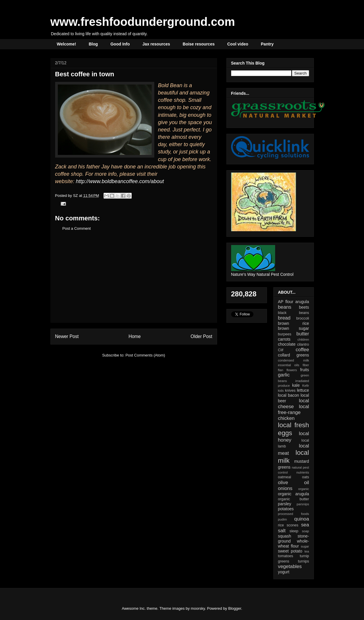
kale (296, 385)
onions (285, 488)
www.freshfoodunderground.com (143, 22)
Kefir (306, 386)
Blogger (235, 608)
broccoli (303, 318)
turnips (304, 561)
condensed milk (294, 360)
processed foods (294, 514)
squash (285, 536)
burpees (285, 334)
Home (135, 336)
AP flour (286, 302)
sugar (305, 546)
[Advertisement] (134, 281)
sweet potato (290, 551)
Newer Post (67, 336)
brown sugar (294, 328)
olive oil (294, 483)
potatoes (286, 509)
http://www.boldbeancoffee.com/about (120, 181)
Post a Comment (77, 228)
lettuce (303, 390)
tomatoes (286, 556)
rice (281, 525)
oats (306, 477)
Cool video (238, 44)
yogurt (284, 572)
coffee (302, 350)
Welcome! (67, 44)
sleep (294, 531)
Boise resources (199, 44)
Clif (281, 350)
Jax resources (156, 44)
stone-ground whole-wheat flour (294, 541)
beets (304, 307)
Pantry (267, 44)
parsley (285, 504)
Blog (93, 44)
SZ (76, 196)
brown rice (294, 323)
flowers (292, 370)
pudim (282, 519)
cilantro (303, 344)
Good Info (120, 44)
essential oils (289, 365)
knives (290, 391)
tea (307, 551)
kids (281, 391)
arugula (302, 302)
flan (281, 370)
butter (303, 334)
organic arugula (294, 494)
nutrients (303, 472)
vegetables (290, 566)
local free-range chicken (294, 412)
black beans (294, 313)
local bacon (289, 395)
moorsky (198, 608)
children (303, 339)
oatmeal (285, 477)
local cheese (294, 404)
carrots (284, 339)
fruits (304, 370)
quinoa (302, 519)
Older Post (202, 336)
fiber (306, 365)
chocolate (287, 344)
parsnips (303, 504)
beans (285, 307)
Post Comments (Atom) (145, 355)
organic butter (294, 499)
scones (292, 525)
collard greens (294, 355)
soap (305, 531)
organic (304, 489)
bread (284, 318)
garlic (284, 375)
